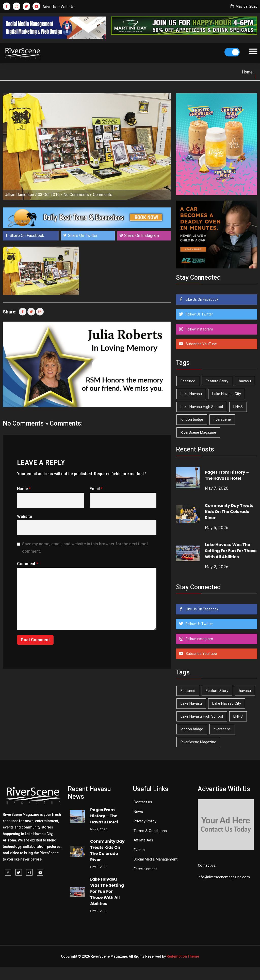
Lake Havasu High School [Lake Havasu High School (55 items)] (202, 407)
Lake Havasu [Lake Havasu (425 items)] (191, 394)
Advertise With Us (58, 7)
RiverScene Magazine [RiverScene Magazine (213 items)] (198, 432)
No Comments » (78, 195)
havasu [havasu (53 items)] (245, 381)
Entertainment (145, 869)
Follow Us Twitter (199, 314)
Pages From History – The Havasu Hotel (227, 475)
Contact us (143, 802)
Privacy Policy (145, 821)
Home (247, 72)
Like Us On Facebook (202, 299)
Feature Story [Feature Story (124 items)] (217, 381)
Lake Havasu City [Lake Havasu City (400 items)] (227, 394)
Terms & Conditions (150, 831)
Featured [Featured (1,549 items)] (188, 381)
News (138, 812)
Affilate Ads (143, 840)
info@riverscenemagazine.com (224, 877)
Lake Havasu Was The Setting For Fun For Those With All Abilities (231, 551)
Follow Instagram (199, 329)
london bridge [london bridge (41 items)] (192, 419)
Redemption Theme (183, 956)
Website (25, 516)
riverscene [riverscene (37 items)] (222, 419)
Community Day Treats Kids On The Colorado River (229, 512)
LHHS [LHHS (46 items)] (238, 407)
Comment (28, 564)
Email (96, 489)
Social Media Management (156, 859)
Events (139, 850)
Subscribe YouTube (201, 344)
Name (24, 489)
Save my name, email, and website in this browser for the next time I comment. (85, 548)
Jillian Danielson (19, 195)
